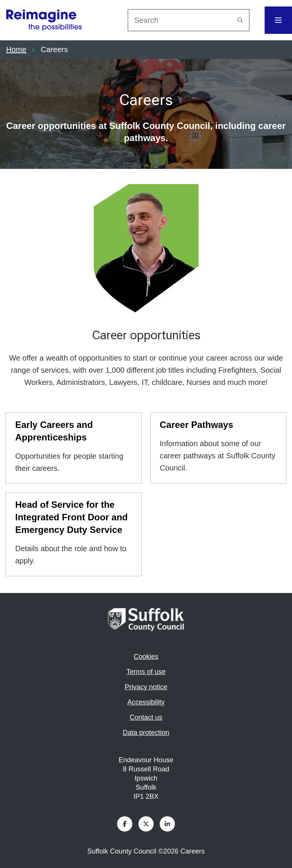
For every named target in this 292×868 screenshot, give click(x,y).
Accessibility (146, 702)
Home (16, 49)
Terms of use (146, 672)
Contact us (146, 717)
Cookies (146, 657)
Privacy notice (146, 687)
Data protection (146, 733)
